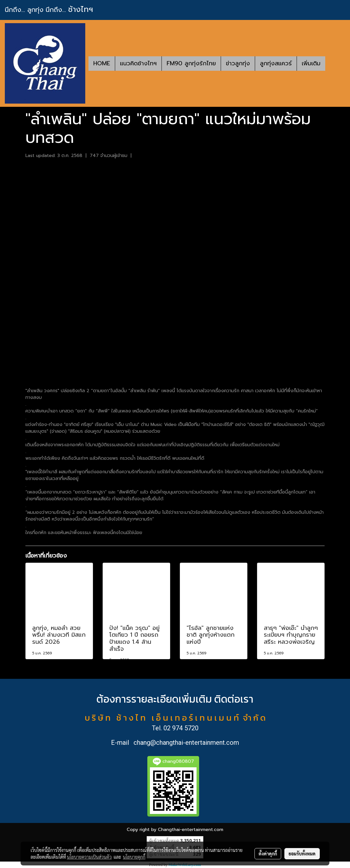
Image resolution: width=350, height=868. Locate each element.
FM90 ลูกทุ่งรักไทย (191, 63)
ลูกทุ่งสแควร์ (276, 63)
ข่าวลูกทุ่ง (238, 63)
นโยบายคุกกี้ (134, 857)
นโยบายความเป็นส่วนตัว (89, 857)
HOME (102, 63)
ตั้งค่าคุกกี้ (268, 854)
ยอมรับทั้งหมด (302, 854)
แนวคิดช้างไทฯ (138, 63)
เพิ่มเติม (311, 63)
